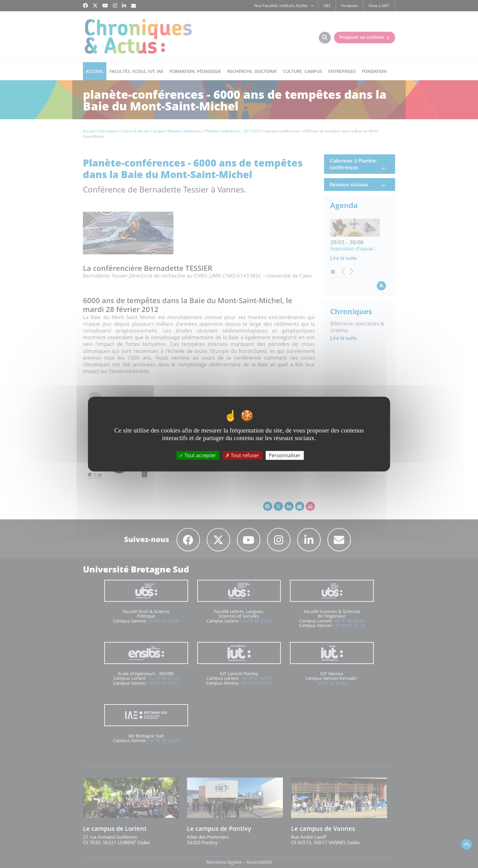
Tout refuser (242, 455)
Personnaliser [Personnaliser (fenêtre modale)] (285, 455)
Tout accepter (198, 455)
